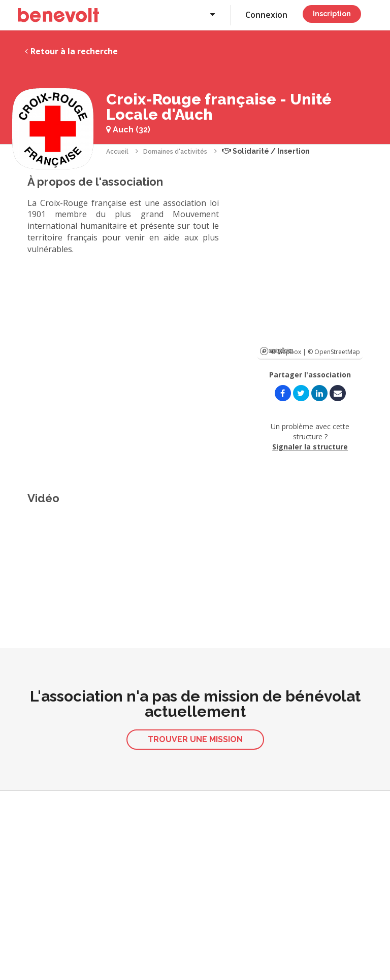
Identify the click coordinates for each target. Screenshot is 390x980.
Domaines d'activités (175, 152)
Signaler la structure (310, 447)
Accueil (117, 152)
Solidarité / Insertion (266, 151)
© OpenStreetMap (334, 352)
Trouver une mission (195, 739)
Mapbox (277, 351)
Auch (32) (128, 130)
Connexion (266, 15)
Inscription (332, 14)
